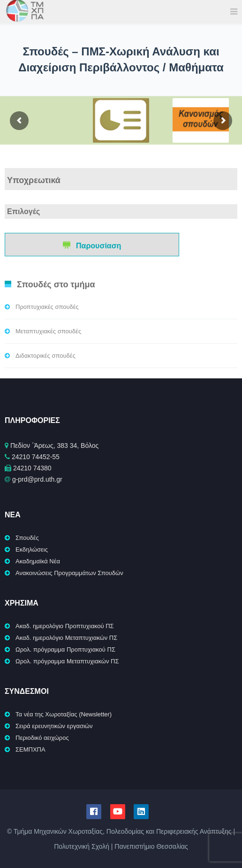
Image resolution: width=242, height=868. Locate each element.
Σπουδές (27, 538)
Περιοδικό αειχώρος (42, 738)
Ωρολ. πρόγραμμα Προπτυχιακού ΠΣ (65, 649)
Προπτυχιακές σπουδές (47, 307)
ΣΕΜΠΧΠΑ (30, 749)
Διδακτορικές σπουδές (45, 356)
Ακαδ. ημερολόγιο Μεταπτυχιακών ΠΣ (66, 638)
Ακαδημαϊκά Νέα (38, 561)
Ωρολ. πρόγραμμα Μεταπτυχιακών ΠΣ (67, 661)
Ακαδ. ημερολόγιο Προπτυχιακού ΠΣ (65, 626)
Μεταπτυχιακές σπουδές (48, 331)
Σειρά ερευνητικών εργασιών (54, 726)
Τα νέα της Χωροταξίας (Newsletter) (64, 714)
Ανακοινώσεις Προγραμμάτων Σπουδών (69, 573)
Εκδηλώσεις (32, 549)
